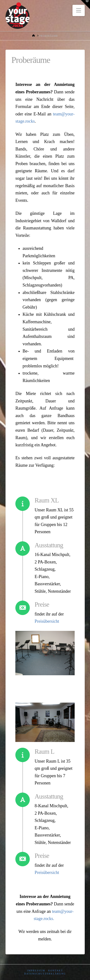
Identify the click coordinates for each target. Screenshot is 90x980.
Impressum (36, 971)
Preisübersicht (47, 621)
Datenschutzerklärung (45, 974)
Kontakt (56, 971)
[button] (79, 10)
